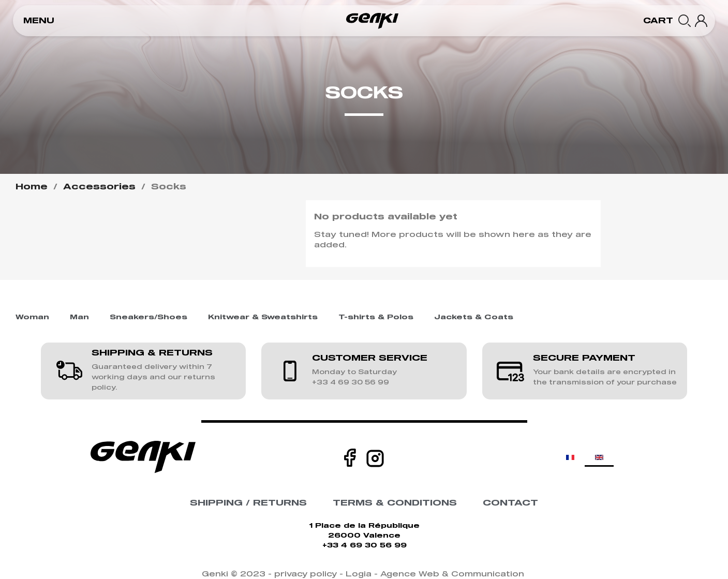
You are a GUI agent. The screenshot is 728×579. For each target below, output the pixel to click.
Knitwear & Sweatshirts (263, 317)
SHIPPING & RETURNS (152, 353)
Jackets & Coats (474, 317)
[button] (39, 21)
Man (79, 317)
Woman (32, 317)
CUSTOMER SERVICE (370, 358)
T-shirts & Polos (376, 317)
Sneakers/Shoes (148, 317)
